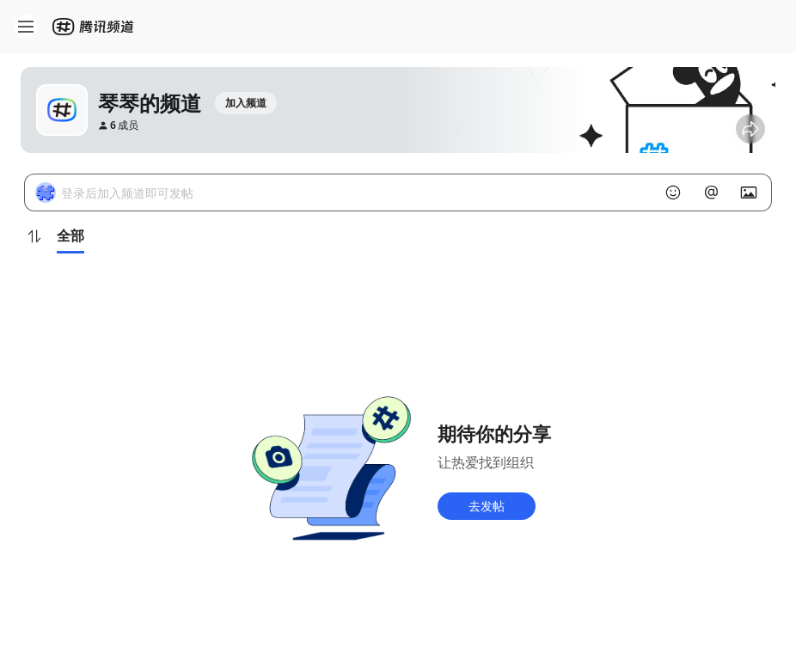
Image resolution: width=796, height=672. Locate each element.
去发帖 (487, 506)
